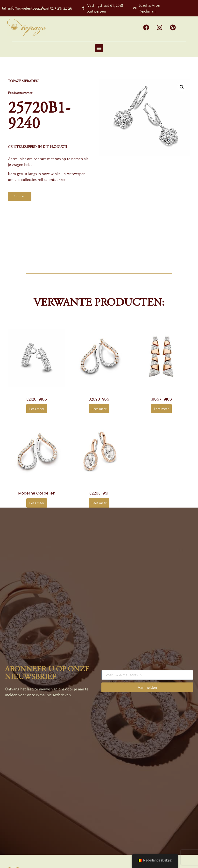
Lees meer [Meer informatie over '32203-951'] (99, 503)
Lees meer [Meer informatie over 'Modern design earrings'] (37, 503)
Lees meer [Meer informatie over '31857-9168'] (161, 409)
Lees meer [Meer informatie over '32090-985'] (99, 409)
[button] (99, 48)
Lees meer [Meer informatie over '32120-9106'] (37, 409)
